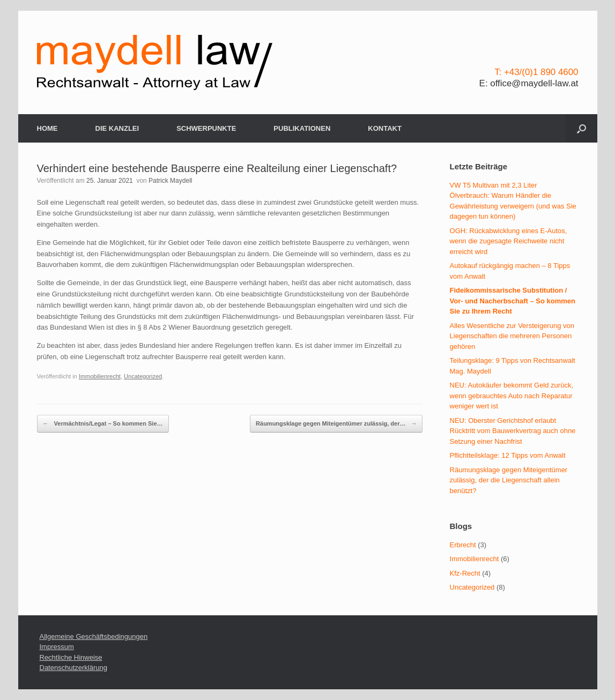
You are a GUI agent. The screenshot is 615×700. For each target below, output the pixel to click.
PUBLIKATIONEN (302, 128)
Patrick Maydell (170, 181)
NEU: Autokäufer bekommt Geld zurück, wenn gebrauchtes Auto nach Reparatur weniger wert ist (512, 396)
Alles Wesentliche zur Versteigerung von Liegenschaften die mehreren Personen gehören (512, 336)
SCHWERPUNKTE (206, 128)
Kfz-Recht (465, 573)
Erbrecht (463, 545)
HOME (47, 128)
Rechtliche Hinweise (71, 657)
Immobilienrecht (100, 376)
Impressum (57, 647)
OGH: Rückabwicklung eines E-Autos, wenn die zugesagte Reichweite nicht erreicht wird (509, 241)
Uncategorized (143, 376)
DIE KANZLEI (117, 128)
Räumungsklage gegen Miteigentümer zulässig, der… (336, 424)
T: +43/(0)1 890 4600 (536, 72)
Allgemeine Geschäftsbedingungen (94, 636)
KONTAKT (385, 128)
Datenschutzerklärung (73, 668)
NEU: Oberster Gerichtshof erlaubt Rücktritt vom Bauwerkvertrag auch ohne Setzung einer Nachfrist (513, 431)
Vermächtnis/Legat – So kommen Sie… (103, 424)
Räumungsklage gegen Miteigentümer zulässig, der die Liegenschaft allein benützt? (509, 480)
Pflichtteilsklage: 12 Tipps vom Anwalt (508, 455)
